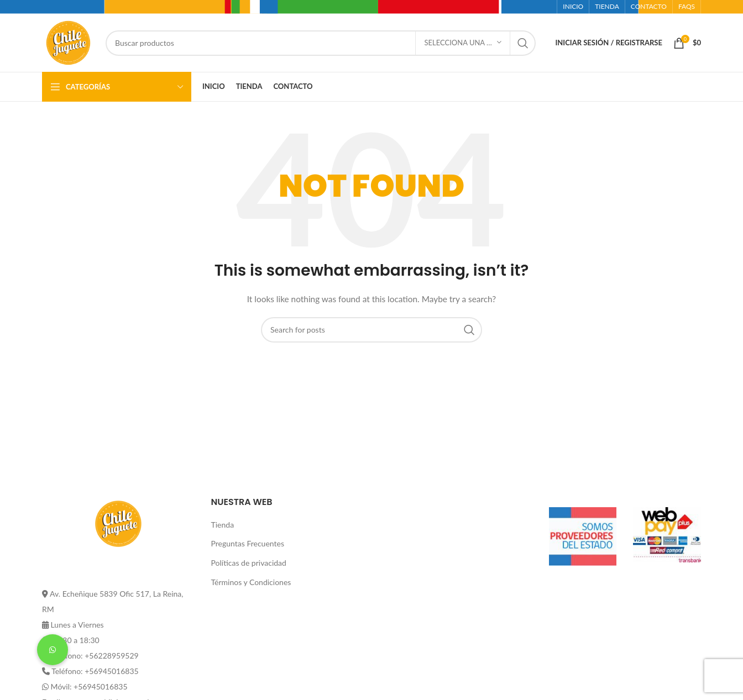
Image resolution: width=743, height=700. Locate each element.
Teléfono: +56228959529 (95, 656)
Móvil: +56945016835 (89, 686)
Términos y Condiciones (251, 582)
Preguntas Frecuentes (248, 543)
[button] (53, 650)
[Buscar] (321, 43)
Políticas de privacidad (249, 563)
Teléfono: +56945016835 (95, 671)
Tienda (223, 525)
